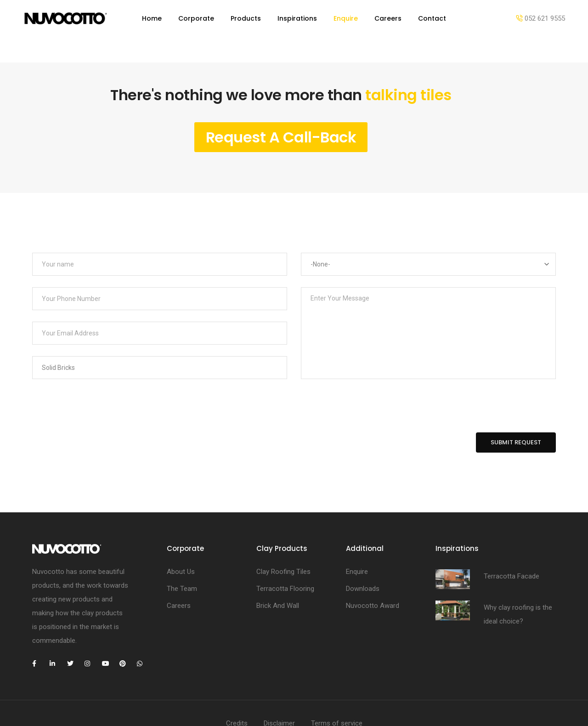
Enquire (346, 18)
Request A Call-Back (281, 100)
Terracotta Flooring (285, 551)
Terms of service (337, 686)
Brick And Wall (278, 568)
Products (246, 18)
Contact (432, 18)
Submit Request (516, 405)
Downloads (363, 551)
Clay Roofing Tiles (283, 534)
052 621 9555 (540, 18)
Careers (388, 18)
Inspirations (297, 18)
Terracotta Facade (512, 539)
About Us (181, 534)
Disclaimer (279, 686)
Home (152, 18)
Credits (237, 686)
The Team (182, 551)
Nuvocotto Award (373, 568)
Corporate (196, 18)
